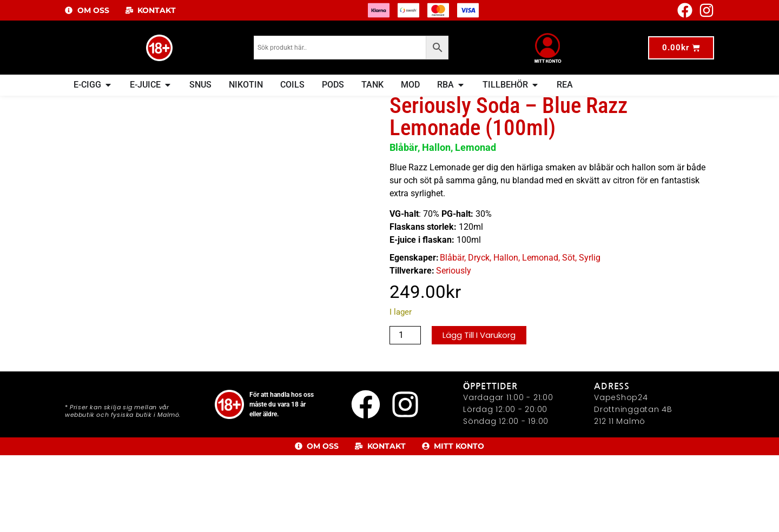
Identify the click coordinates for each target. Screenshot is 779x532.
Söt (569, 279)
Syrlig (590, 279)
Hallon (506, 279)
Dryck (163, 102)
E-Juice (136, 102)
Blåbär (452, 279)
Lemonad (540, 279)
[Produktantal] (405, 357)
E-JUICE (107, 102)
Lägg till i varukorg (482, 357)
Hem (81, 102)
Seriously (454, 292)
